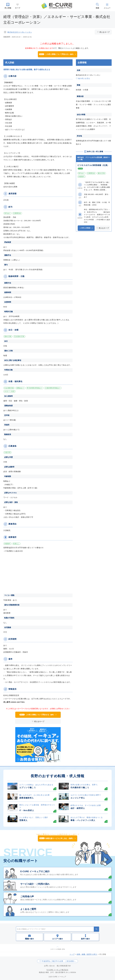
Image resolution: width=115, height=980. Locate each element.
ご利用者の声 (27, 896)
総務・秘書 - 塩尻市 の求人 (87, 954)
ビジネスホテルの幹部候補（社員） (93, 165)
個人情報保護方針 (64, 966)
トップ (72, 954)
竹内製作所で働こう (80, 788)
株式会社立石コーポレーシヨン (20, 32)
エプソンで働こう (28, 788)
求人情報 (8, 8)
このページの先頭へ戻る (57, 949)
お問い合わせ (49, 966)
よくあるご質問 (28, 909)
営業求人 (23, 820)
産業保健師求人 (27, 798)
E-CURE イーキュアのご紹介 (35, 871)
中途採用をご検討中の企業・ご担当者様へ (59, 961)
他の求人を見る (84, 78)
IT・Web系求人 (27, 810)
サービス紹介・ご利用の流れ (35, 884)
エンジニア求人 (78, 798)
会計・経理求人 (78, 808)
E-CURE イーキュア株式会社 (58, 970)
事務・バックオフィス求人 (83, 820)
